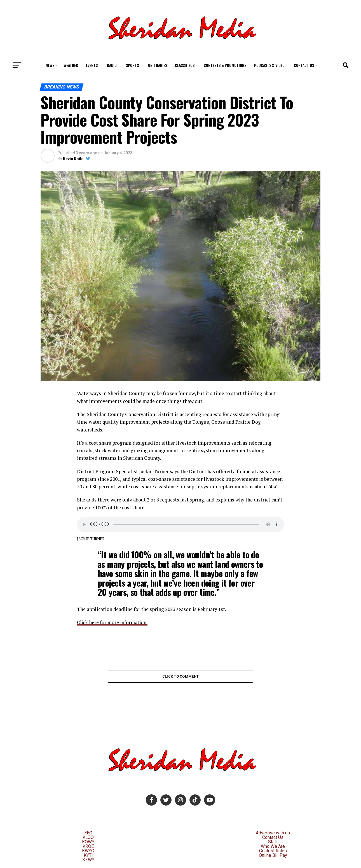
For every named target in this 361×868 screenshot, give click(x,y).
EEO (88, 833)
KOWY (88, 842)
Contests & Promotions (225, 65)
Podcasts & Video (269, 65)
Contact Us (304, 65)
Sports (132, 65)
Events (92, 65)
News (50, 65)
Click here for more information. (113, 622)
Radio (112, 65)
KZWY (88, 860)
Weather (71, 65)
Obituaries (158, 65)
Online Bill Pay (273, 856)
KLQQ (88, 838)
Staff (273, 842)
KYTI (88, 856)
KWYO (88, 851)
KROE (88, 847)
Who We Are (273, 847)
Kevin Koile (73, 159)
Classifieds (185, 65)
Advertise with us (273, 833)
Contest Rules (273, 851)
